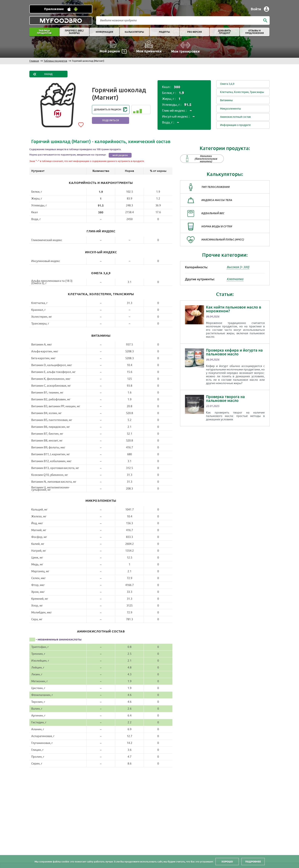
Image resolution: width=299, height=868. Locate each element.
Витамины (226, 100)
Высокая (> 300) (238, 267)
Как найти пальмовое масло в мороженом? (233, 309)
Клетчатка (235, 279)
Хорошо (227, 862)
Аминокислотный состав (235, 117)
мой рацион (120, 155)
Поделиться (111, 120)
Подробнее (253, 862)
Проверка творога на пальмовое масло (225, 399)
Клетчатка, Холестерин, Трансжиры (242, 92)
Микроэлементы (231, 109)
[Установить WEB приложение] (61, 9)
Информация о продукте (235, 125)
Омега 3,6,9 (227, 84)
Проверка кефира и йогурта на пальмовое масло (234, 352)
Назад (48, 74)
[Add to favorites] (81, 124)
